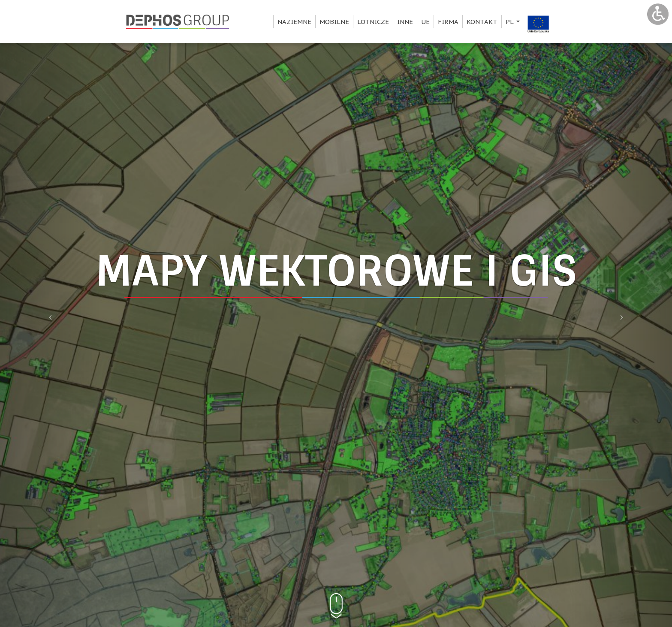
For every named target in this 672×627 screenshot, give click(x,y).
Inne (405, 22)
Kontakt (482, 22)
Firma (448, 22)
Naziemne (294, 22)
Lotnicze (373, 22)
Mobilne (334, 22)
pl (514, 23)
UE (425, 22)
